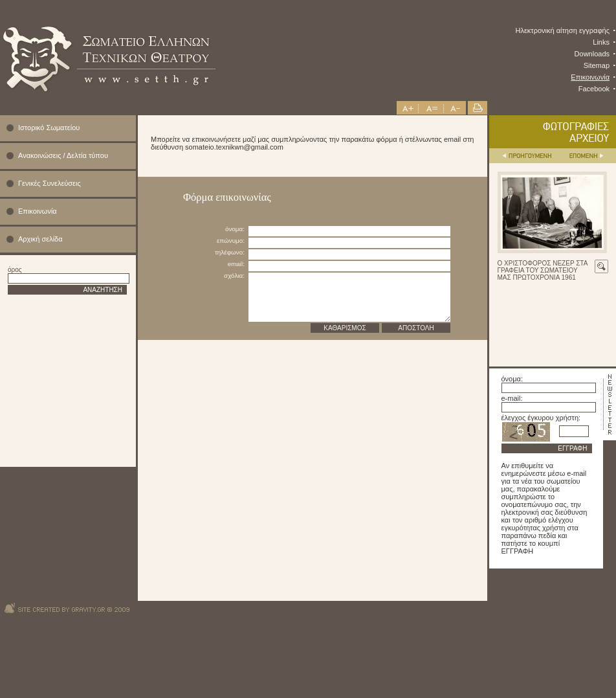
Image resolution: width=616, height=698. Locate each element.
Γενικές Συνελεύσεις (49, 183)
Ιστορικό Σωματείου (49, 128)
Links (601, 42)
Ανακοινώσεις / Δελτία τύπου (63, 155)
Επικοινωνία (590, 77)
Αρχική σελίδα (40, 239)
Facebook (594, 89)
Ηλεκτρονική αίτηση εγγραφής (563, 30)
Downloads (592, 54)
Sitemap (597, 65)
